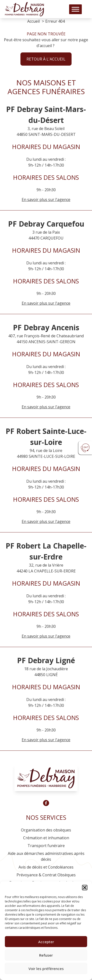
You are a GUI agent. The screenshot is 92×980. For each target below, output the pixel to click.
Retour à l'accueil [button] (46, 59)
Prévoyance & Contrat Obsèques (46, 875)
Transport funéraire (46, 846)
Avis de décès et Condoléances (46, 867)
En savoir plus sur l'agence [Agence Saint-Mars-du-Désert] (46, 200)
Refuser (46, 955)
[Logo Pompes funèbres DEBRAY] (24, 9)
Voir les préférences (46, 969)
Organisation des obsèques (46, 830)
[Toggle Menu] (75, 9)
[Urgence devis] (85, 448)
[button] (85, 888)
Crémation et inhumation (46, 838)
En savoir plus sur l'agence (46, 303)
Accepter (46, 942)
